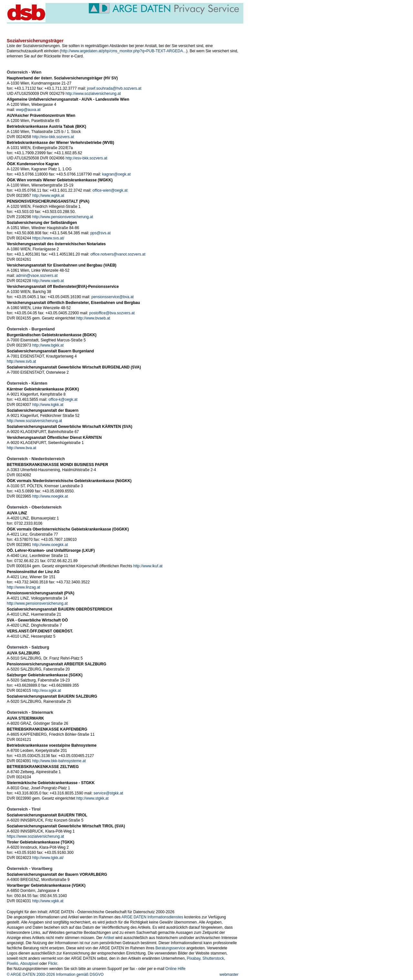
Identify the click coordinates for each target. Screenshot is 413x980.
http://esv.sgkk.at (47, 691)
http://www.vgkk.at (48, 901)
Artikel (109, 938)
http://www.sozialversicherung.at (93, 94)
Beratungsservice (171, 948)
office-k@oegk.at (63, 399)
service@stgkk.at (108, 793)
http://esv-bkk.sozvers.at (53, 137)
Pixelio (12, 964)
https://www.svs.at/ (48, 238)
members (187, 27)
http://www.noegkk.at (50, 496)
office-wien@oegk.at (110, 190)
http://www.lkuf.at (148, 566)
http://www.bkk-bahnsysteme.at (59, 761)
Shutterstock (213, 958)
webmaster (229, 975)
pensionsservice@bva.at (112, 297)
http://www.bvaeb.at (93, 318)
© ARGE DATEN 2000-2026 (31, 975)
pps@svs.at (101, 233)
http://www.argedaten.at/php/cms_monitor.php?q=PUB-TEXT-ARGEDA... (124, 51)
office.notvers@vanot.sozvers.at (118, 254)
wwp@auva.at (28, 110)
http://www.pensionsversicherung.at (63, 217)
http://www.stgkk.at (92, 798)
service (108, 27)
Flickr (53, 964)
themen (127, 27)
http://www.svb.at (21, 361)
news (27, 27)
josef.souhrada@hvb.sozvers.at (114, 88)
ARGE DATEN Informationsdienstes (152, 917)
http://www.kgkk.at (48, 405)
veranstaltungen (52, 27)
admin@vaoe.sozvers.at (37, 276)
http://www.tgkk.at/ (48, 858)
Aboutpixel (29, 964)
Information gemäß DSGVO (80, 975)
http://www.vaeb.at (48, 281)
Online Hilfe (176, 969)
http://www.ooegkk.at (50, 545)
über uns (166, 27)
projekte (147, 27)
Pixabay (194, 958)
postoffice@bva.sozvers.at (112, 313)
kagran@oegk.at (116, 174)
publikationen (84, 27)
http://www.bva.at (21, 448)
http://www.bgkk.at (48, 345)
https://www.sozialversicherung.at (35, 836)
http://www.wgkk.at (48, 196)
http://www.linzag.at (23, 587)
